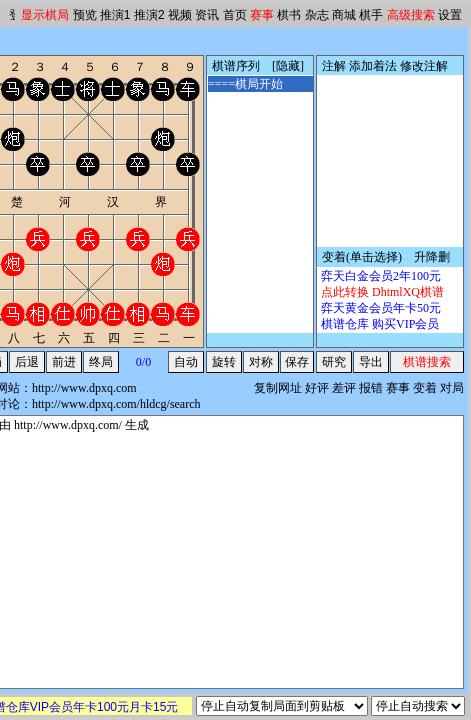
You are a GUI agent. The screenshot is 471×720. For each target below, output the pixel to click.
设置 (450, 15)
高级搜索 (411, 15)
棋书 (289, 15)
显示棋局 (45, 15)
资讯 (207, 15)
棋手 (371, 15)
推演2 (149, 15)
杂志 (317, 15)
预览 (85, 15)
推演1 (115, 15)
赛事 (262, 15)
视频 (180, 15)
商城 (344, 15)
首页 (235, 15)
